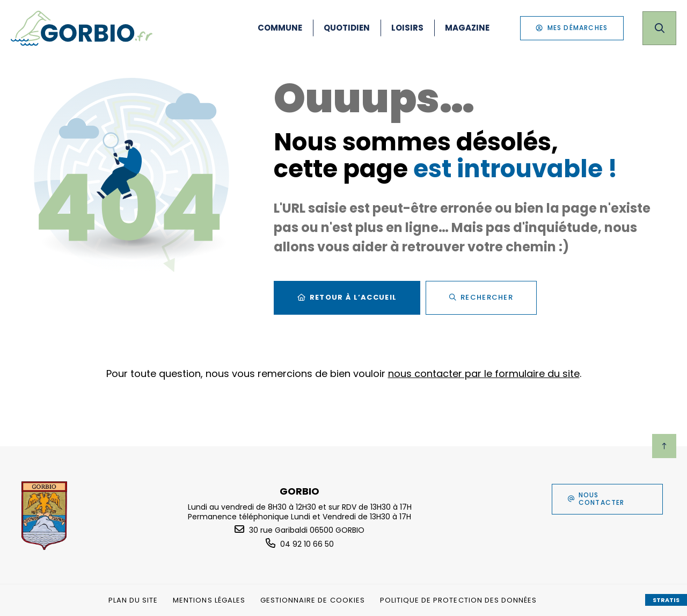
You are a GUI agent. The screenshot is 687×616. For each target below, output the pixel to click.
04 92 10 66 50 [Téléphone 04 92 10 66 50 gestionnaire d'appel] (307, 544)
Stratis (666, 600)
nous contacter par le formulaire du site (484, 374)
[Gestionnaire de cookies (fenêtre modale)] (313, 600)
